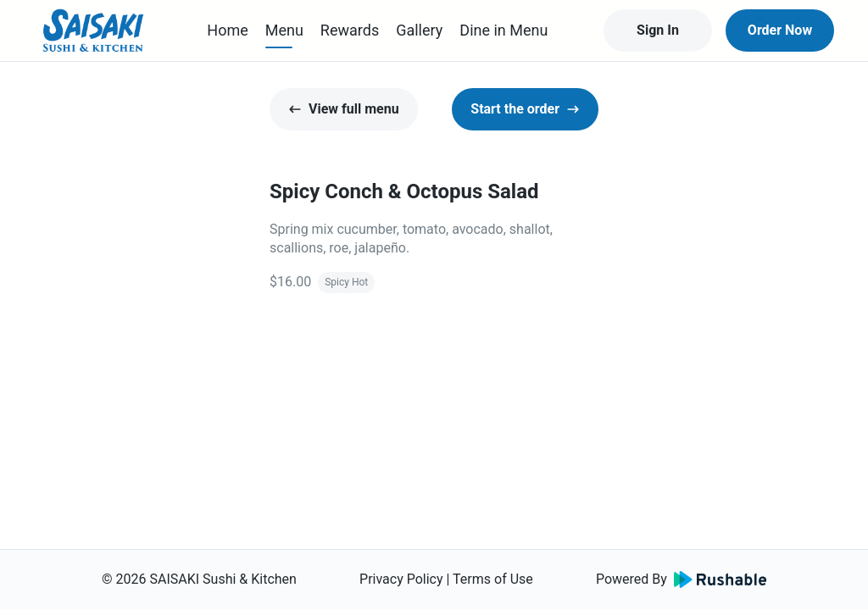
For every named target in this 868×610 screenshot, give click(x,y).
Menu (284, 30)
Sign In (658, 30)
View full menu (344, 109)
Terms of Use (493, 579)
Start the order (525, 109)
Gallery (419, 30)
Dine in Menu (504, 30)
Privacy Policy (401, 579)
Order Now (780, 30)
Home (227, 30)
